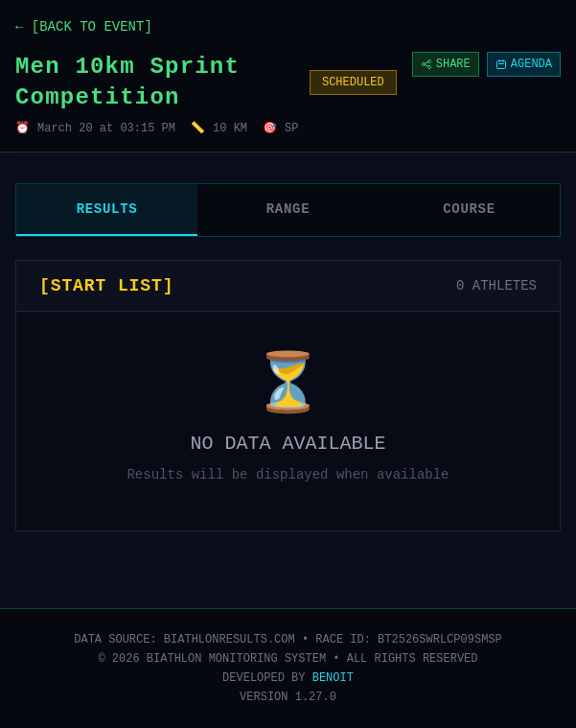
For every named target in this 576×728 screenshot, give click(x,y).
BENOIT (333, 678)
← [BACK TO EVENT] (84, 27)
